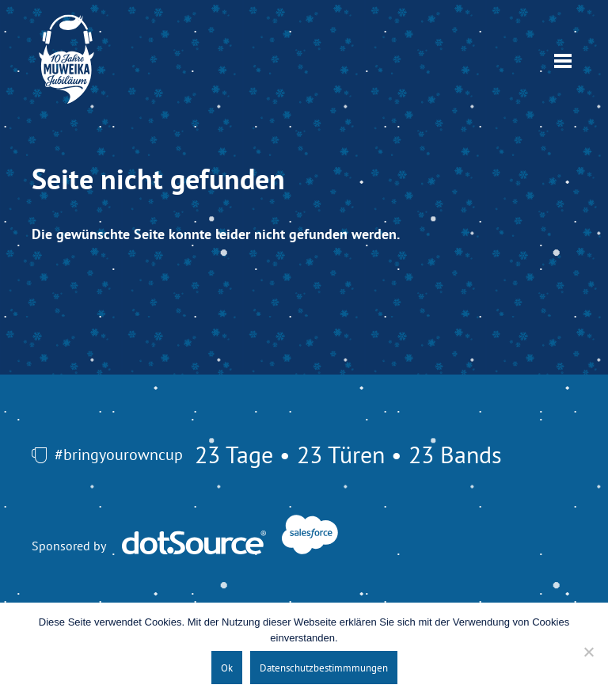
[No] (588, 652)
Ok (227, 668)
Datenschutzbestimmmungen (324, 668)
